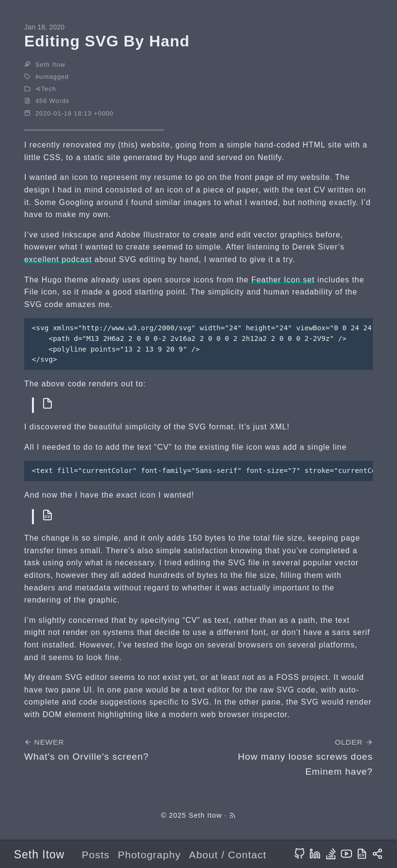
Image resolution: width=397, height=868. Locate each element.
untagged (54, 77)
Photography (149, 855)
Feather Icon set (283, 280)
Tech (49, 89)
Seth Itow (39, 854)
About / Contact (228, 855)
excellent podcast (58, 259)
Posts (96, 855)
